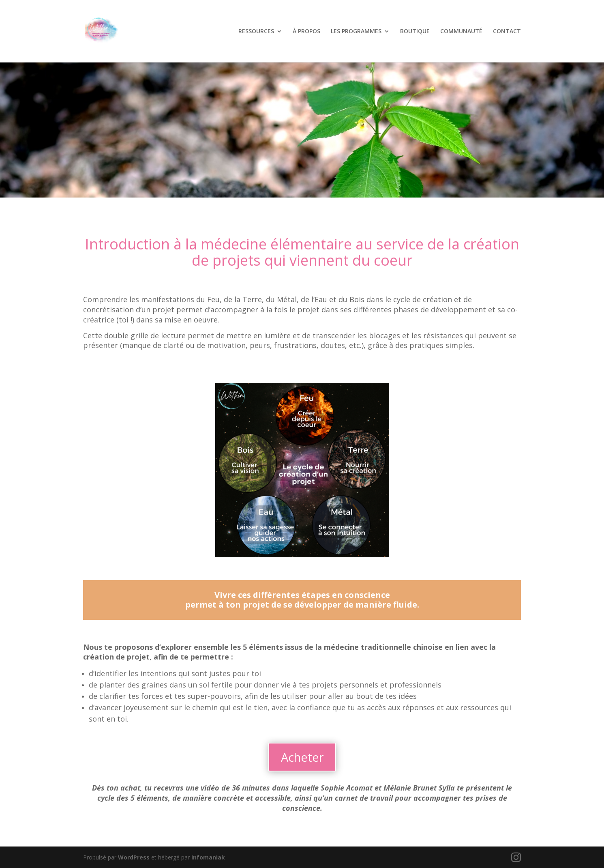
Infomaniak (208, 857)
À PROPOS (306, 32)
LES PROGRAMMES (356, 32)
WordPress (134, 857)
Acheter (302, 757)
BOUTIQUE (415, 32)
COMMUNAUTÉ (461, 32)
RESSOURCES (256, 32)
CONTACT (507, 32)
